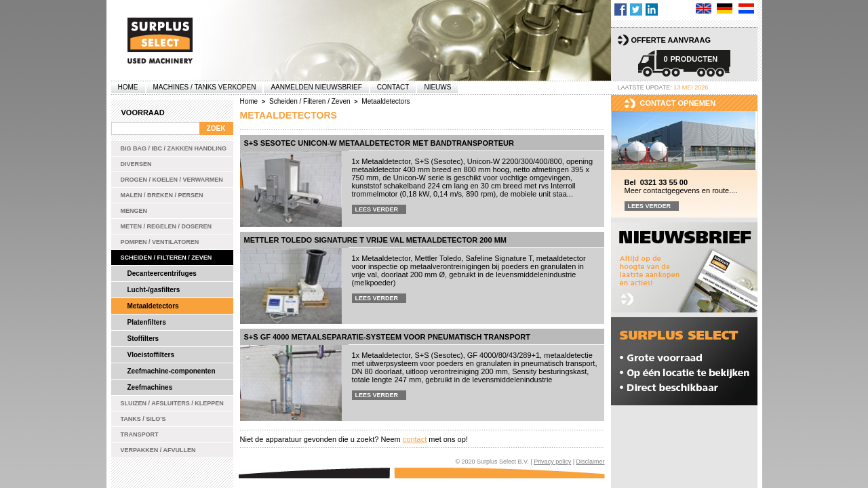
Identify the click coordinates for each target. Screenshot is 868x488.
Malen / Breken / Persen (162, 195)
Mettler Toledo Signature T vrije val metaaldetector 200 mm (375, 240)
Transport (140, 434)
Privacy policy (552, 462)
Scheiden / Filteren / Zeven (166, 258)
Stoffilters (143, 339)
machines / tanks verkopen (205, 87)
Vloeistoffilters (151, 355)
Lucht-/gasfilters (154, 290)
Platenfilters (147, 322)
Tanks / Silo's (143, 419)
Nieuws (437, 87)
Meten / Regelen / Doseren (166, 226)
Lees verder (377, 209)
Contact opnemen (678, 103)
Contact (393, 87)
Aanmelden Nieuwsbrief (316, 87)
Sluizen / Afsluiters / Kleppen (172, 403)
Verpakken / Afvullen (158, 450)
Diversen (136, 164)
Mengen (134, 211)
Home (128, 87)
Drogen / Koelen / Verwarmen (172, 180)
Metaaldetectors (153, 306)
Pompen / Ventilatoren (160, 242)
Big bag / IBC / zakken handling (174, 148)
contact (415, 439)
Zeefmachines (150, 387)
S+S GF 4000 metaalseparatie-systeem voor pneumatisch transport (387, 337)
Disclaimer (590, 462)
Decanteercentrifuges (162, 273)
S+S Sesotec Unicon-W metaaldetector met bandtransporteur (379, 143)
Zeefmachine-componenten (172, 371)
